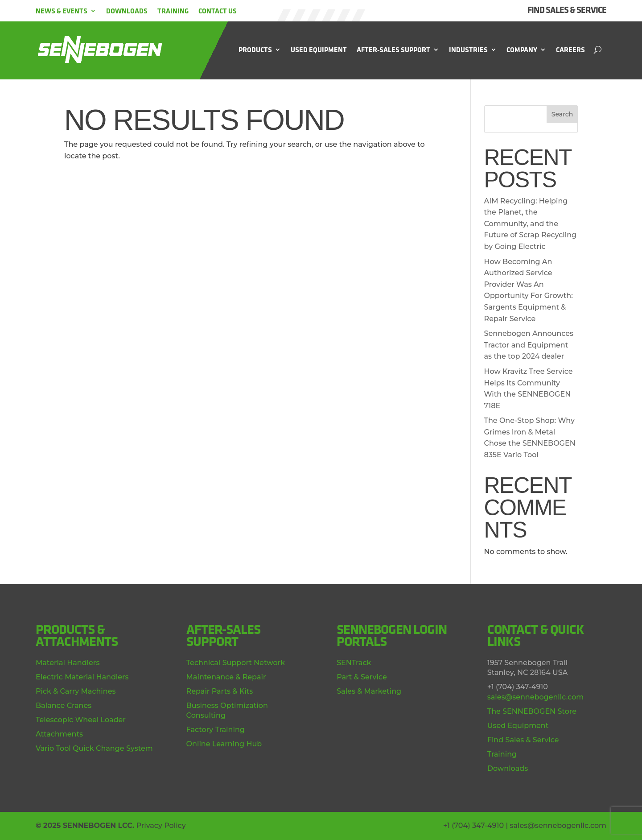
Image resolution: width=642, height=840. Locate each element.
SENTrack (354, 663)
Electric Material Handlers (82, 677)
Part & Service (362, 677)
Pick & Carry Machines (76, 691)
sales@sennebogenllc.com (536, 697)
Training (173, 11)
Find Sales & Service (523, 740)
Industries (468, 50)
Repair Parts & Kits (220, 691)
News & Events (62, 11)
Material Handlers (68, 663)
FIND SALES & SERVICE (567, 10)
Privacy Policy (161, 826)
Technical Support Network (236, 663)
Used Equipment (319, 50)
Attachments (59, 734)
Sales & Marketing (369, 691)
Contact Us (218, 11)
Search (562, 114)
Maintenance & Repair (226, 677)
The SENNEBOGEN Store (532, 711)
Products (255, 50)
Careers (570, 50)
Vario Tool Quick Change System (94, 748)
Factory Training (216, 730)
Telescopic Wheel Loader (81, 720)
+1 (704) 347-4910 (473, 826)
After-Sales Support (393, 50)
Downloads (127, 11)
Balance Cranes (64, 706)
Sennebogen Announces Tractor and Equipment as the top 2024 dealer (529, 345)
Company (522, 50)
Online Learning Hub (224, 744)
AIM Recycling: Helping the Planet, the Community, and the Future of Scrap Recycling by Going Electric (531, 224)
